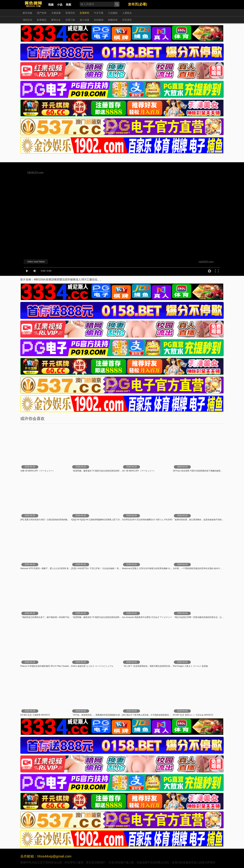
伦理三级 (70, 20)
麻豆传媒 (27, 13)
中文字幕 (99, 13)
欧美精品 (42, 20)
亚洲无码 (70, 13)
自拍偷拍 (99, 20)
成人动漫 (84, 20)
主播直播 (56, 13)
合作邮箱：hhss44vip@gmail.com (46, 856)
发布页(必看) (138, 4)
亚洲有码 (84, 13)
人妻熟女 (127, 13)
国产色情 (42, 13)
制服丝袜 (113, 20)
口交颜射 (113, 13)
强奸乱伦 (27, 20)
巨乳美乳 (127, 20)
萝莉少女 (56, 20)
